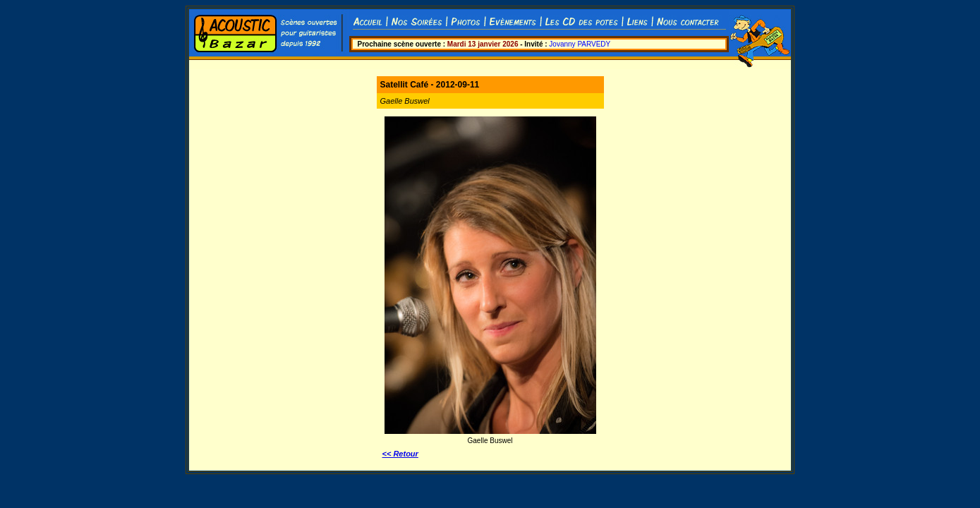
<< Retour (400, 454)
